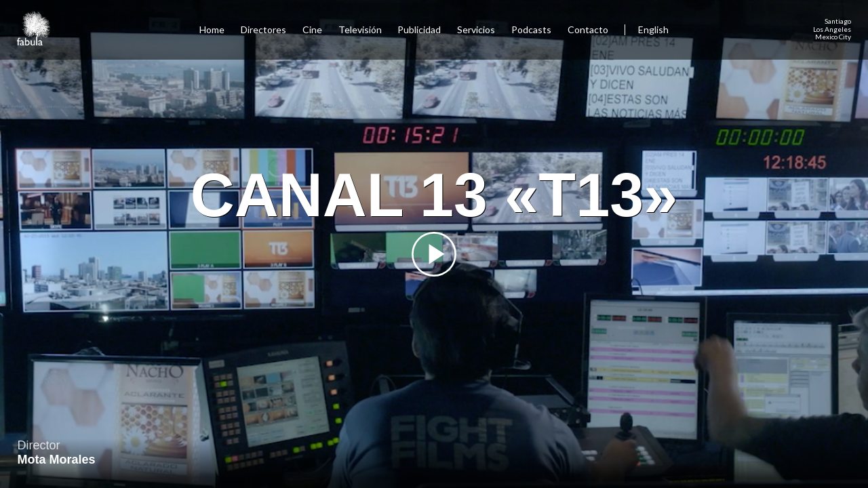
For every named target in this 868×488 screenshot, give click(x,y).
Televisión (360, 29)
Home (212, 29)
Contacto (588, 29)
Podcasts (531, 29)
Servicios (476, 29)
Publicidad (419, 29)
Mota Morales (57, 460)
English (653, 29)
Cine (312, 29)
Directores (263, 29)
